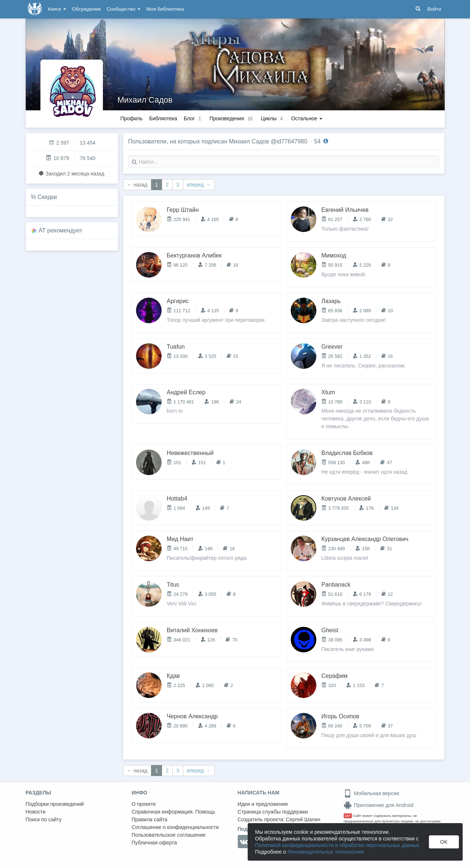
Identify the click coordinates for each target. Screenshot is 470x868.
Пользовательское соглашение (169, 835)
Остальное (307, 118)
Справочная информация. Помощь (173, 812)
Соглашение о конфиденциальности (175, 827)
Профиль (132, 118)
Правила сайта (149, 819)
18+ (348, 816)
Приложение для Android (378, 805)
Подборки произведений (55, 804)
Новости (36, 812)
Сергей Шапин (303, 819)
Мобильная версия (371, 793)
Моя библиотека (165, 9)
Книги (57, 9)
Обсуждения (86, 9)
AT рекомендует (60, 230)
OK (444, 842)
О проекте (144, 804)
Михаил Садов (145, 100)
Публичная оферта (154, 843)
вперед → (199, 185)
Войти (434, 9)
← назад (137, 185)
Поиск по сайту (44, 819)
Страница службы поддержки (273, 812)
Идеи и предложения (263, 804)
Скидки (47, 197)
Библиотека (163, 118)
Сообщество (123, 9)
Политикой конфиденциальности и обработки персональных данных (337, 845)
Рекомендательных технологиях (326, 852)
